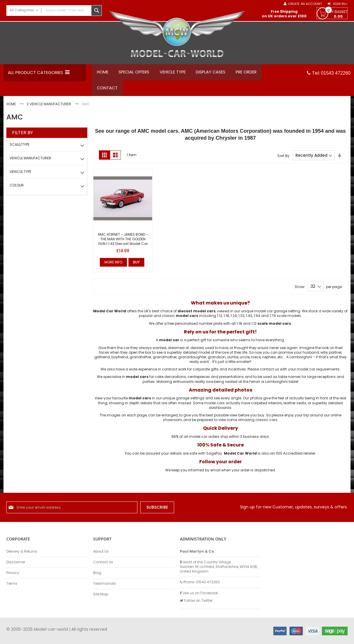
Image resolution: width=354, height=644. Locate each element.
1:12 (220, 319)
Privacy (13, 573)
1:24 (234, 319)
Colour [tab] (17, 188)
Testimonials (105, 584)
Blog (97, 573)
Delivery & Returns (22, 551)
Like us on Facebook (199, 593)
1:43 (249, 319)
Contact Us (103, 562)
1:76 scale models (285, 319)
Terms (12, 584)
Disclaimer (16, 562)
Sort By (283, 158)
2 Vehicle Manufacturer (49, 107)
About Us (101, 551)
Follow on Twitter (196, 601)
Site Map (101, 595)
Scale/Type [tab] (20, 147)
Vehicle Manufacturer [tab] (30, 161)
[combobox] (54, 11)
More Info (113, 265)
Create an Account (305, 4)
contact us (269, 372)
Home (12, 107)
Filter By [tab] (23, 136)
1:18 (226, 319)
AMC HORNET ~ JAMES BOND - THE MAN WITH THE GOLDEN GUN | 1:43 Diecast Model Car (123, 242)
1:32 (241, 319)
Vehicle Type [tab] (20, 175)
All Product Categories (35, 72)
